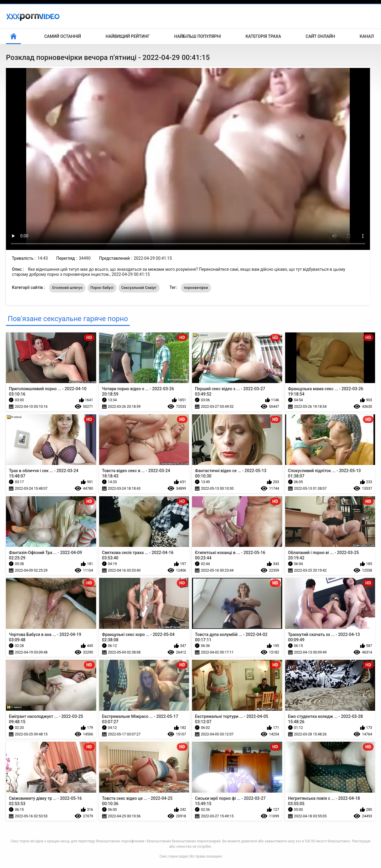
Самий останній (63, 36)
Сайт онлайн (320, 36)
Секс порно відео (174, 856)
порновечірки (196, 288)
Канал (367, 36)
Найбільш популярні (197, 36)
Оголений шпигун (67, 288)
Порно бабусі (102, 288)
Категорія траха (263, 36)
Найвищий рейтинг (128, 36)
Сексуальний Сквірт (139, 288)
